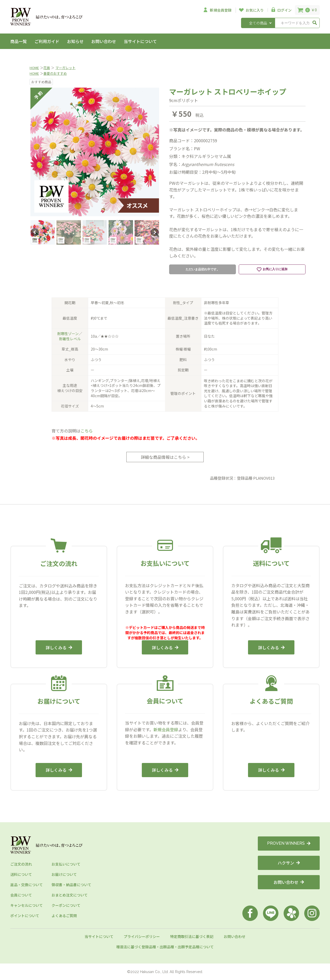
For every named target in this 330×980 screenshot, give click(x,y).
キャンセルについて (27, 905)
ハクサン (289, 863)
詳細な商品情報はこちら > (165, 457)
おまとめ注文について (70, 895)
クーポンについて (66, 905)
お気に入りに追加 (272, 269)
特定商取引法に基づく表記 (192, 936)
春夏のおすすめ (55, 73)
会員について (21, 895)
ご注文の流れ (21, 864)
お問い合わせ (104, 41)
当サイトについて (140, 41)
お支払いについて (66, 864)
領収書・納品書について (71, 885)
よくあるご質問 (64, 916)
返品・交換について (27, 885)
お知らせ (75, 41)
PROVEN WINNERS (289, 843)
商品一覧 (19, 41)
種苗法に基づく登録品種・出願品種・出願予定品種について (165, 947)
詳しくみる (59, 647)
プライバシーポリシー (142, 936)
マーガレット (65, 68)
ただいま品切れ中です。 (203, 269)
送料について (21, 874)
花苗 (47, 68)
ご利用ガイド (47, 41)
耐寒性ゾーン (68, 334)
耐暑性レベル (70, 339)
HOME (34, 68)
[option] (95, 152)
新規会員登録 (166, 729)
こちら (87, 431)
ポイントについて (25, 916)
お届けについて (64, 874)
